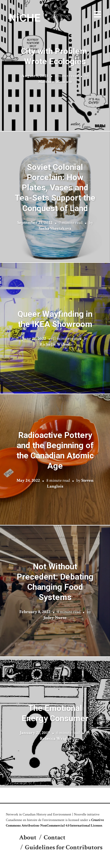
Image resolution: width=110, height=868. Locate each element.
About (28, 837)
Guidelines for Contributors (64, 847)
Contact (55, 837)
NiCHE (25, 18)
